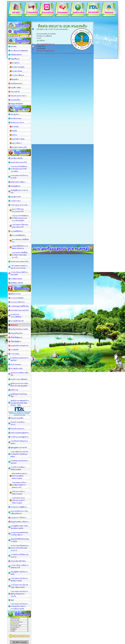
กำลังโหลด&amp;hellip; (63, 120)
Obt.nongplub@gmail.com (46, 44)
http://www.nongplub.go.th (46, 51)
